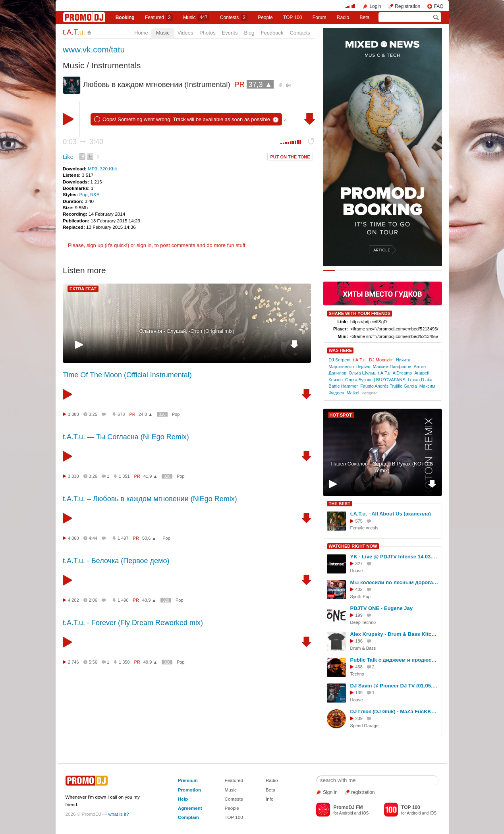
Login (375, 6)
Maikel (353, 393)
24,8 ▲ (146, 414)
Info (270, 799)
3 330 (73, 476)
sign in (144, 245)
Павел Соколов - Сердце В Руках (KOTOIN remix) (382, 467)
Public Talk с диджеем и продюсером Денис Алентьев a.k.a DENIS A (395, 660)
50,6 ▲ (149, 538)
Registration (407, 6)
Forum (320, 17)
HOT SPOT (341, 415)
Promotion (189, 790)
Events (230, 33)
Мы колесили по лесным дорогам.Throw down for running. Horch (395, 582)
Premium (188, 780)
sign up (95, 245)
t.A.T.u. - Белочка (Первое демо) (116, 561)
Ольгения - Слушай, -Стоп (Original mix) (187, 331)
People (265, 17)
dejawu (363, 367)
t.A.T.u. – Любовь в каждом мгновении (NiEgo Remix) (150, 499)
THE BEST (340, 504)
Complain (188, 817)
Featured (159, 17)
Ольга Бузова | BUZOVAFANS (375, 380)
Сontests (234, 17)
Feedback (272, 33)
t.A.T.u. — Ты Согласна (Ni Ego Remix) (126, 437)
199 (359, 615)
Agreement (190, 808)
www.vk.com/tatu (94, 49)
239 (359, 718)
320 (162, 414)
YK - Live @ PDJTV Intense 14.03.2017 (395, 557)
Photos (207, 33)
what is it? (119, 814)
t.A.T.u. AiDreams (395, 373)
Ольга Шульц (362, 373)
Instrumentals (116, 65)
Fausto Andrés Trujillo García (388, 386)
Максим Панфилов (392, 367)
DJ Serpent (339, 360)
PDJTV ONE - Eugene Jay (382, 608)
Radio (343, 17)
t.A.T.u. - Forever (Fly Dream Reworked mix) (133, 623)
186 (359, 641)
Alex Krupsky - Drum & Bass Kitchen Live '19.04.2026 (395, 634)
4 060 (73, 538)
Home (141, 33)
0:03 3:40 (83, 142)
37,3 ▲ (260, 84)
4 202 (73, 600)
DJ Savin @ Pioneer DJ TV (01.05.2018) (395, 686)
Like (68, 157)
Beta (365, 17)
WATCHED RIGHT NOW (353, 546)
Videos (185, 33)
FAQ (438, 6)
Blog (249, 33)
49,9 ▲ (150, 662)
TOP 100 (293, 17)
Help (183, 799)
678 (121, 414)
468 (359, 667)
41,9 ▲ (150, 476)
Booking (125, 17)
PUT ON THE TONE (290, 157)
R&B (95, 194)
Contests (234, 799)
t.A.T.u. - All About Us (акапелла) (391, 514)
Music (196, 17)
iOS (365, 813)
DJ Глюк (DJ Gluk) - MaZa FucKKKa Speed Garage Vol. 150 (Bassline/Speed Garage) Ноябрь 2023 (395, 711)
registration (363, 792)
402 (359, 589)
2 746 (73, 662)
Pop (84, 194)
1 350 (124, 662)
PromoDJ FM (348, 807)
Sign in (330, 792)
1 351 (124, 476)
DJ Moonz (381, 360)
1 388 (73, 414)
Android (346, 813)
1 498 (123, 600)
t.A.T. (74, 32)
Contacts (300, 33)
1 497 (123, 538)
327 (359, 564)
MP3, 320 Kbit (102, 169)
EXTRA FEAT (83, 289)
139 (359, 693)
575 (359, 521)
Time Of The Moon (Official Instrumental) (127, 375)
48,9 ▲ (149, 600)
